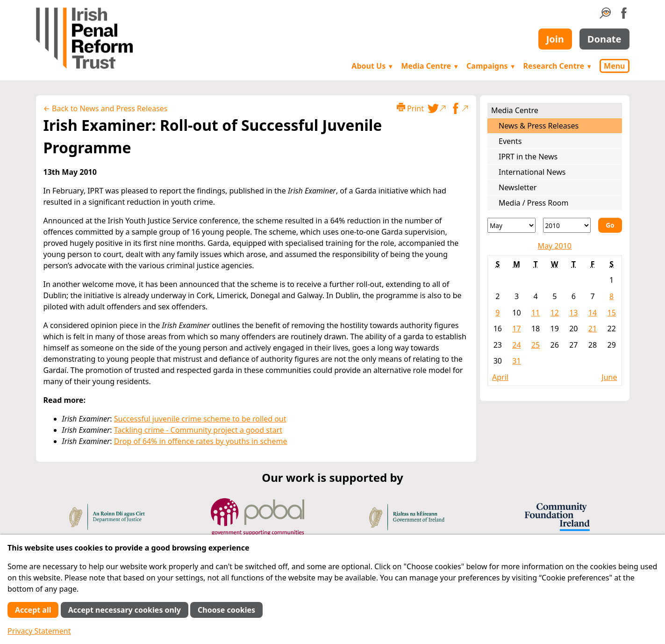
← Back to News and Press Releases (106, 108)
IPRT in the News (528, 157)
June (609, 377)
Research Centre (558, 66)
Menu (614, 66)
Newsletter (518, 187)
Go (610, 225)
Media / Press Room (534, 203)
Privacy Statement (39, 631)
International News (532, 172)
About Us (372, 66)
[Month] (511, 225)
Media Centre (430, 66)
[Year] (567, 225)
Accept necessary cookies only (125, 610)
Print (410, 108)
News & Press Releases (539, 126)
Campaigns (491, 66)
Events (510, 141)
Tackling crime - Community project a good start (198, 430)
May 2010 (555, 246)
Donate (604, 39)
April (500, 377)
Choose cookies (226, 610)
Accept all (33, 610)
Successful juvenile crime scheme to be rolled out (200, 419)
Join (555, 39)
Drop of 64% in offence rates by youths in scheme (201, 441)
